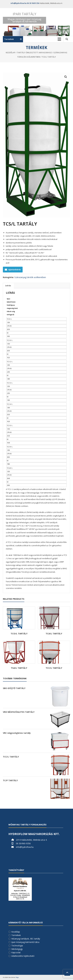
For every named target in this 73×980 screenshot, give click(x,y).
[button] (66, 77)
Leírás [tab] (8, 286)
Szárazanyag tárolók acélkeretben (30, 277)
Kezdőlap (11, 53)
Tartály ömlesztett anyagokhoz (34, 53)
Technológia (17, 946)
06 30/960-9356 (23, 843)
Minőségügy (17, 949)
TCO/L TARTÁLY (19, 633)
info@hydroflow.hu (19, 3)
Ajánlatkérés (13, 270)
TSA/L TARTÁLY (19, 668)
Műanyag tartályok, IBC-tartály (26, 939)
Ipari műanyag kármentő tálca (25, 942)
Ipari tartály (25, 14)
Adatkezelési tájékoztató (23, 956)
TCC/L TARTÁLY (54, 668)
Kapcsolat (16, 952)
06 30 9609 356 (33, 3)
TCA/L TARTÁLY (54, 633)
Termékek (16, 935)
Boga (17, 977)
